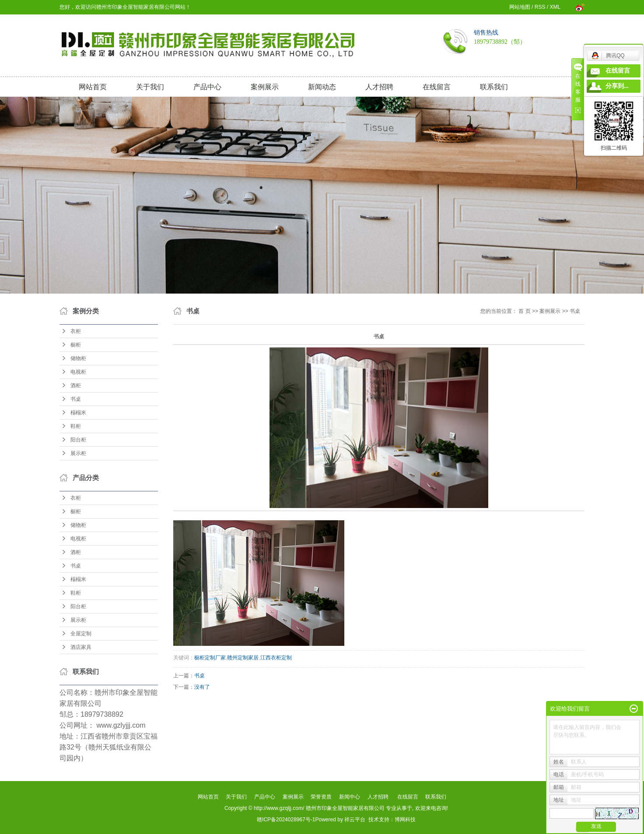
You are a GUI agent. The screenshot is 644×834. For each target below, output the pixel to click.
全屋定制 (81, 634)
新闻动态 (322, 87)
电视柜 (78, 372)
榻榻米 (78, 413)
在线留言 (437, 87)
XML (555, 7)
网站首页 (93, 87)
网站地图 (520, 7)
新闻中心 (350, 797)
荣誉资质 (321, 797)
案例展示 (265, 87)
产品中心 (207, 87)
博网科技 (405, 820)
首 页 (524, 311)
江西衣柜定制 (276, 658)
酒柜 (76, 385)
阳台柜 (78, 440)
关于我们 (150, 87)
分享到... (617, 86)
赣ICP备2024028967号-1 (286, 820)
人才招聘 (379, 87)
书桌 (76, 399)
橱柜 (76, 345)
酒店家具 (81, 647)
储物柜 (78, 358)
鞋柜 (76, 426)
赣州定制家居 (243, 658)
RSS (540, 7)
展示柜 (78, 453)
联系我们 (494, 87)
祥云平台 (355, 820)
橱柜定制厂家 (210, 658)
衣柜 (76, 331)
